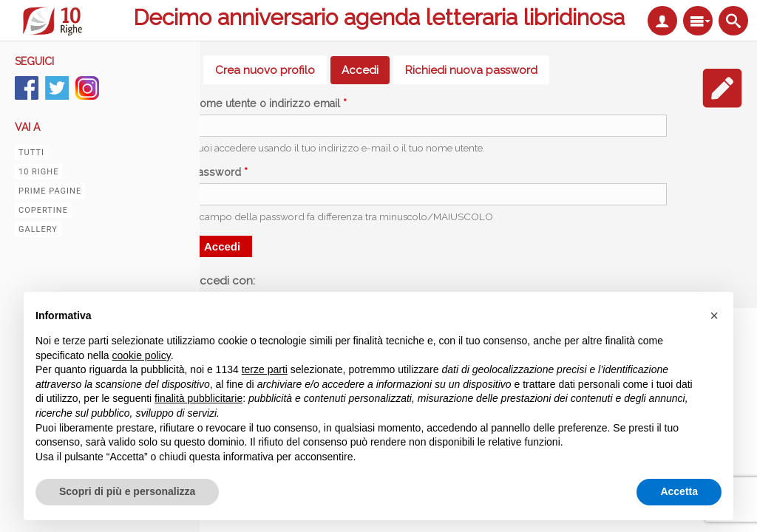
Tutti (31, 153)
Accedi (366, 70)
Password (220, 172)
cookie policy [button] (142, 355)
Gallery (38, 229)
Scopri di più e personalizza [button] (127, 491)
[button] (714, 316)
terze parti (265, 369)
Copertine (43, 210)
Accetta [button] (679, 491)
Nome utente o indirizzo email (269, 103)
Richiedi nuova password (471, 70)
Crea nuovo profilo (265, 70)
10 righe (38, 172)
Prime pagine (50, 191)
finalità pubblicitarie (198, 398)
